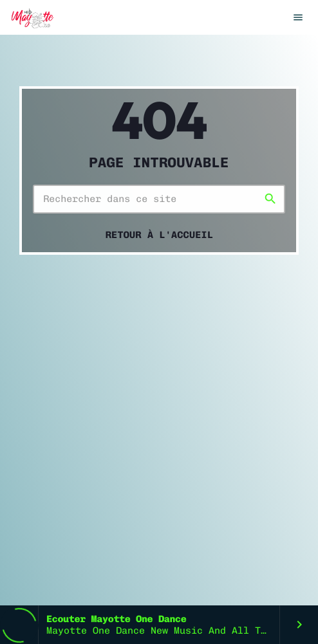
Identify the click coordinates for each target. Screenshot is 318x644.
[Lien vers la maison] (31, 17)
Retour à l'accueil (159, 235)
